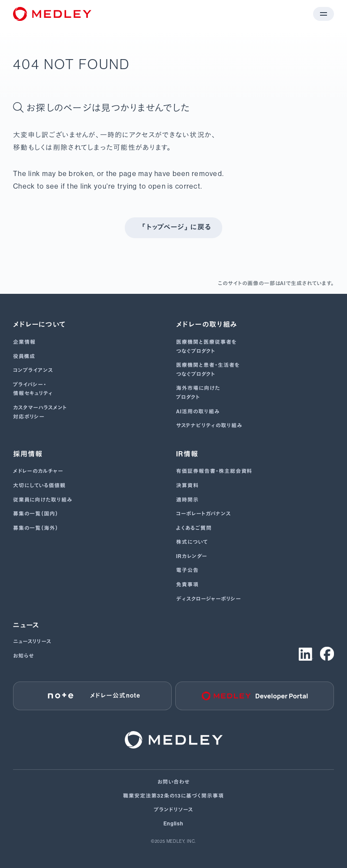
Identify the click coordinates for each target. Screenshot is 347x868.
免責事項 (187, 585)
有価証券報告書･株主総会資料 (214, 471)
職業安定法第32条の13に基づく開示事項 (173, 796)
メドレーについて (39, 324)
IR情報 (187, 454)
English (174, 824)
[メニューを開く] (324, 14)
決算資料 (187, 486)
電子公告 (187, 570)
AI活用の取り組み (198, 412)
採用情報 (28, 454)
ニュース (26, 625)
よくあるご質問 (194, 528)
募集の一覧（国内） (36, 514)
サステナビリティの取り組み (209, 426)
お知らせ (23, 656)
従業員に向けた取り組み (43, 500)
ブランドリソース (173, 810)
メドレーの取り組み (207, 324)
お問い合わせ (173, 782)
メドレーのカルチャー (38, 471)
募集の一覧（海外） (36, 528)
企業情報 (24, 342)
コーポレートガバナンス (204, 514)
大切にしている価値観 (39, 486)
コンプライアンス (33, 370)
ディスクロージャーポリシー (209, 599)
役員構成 (24, 356)
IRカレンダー (192, 556)
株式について (192, 542)
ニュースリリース (32, 642)
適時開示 (187, 500)
